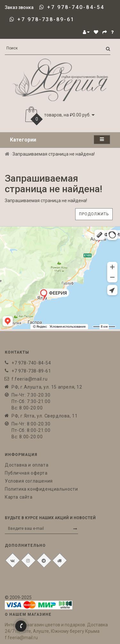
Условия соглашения (29, 481)
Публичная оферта (26, 473)
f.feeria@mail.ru (30, 379)
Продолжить (94, 214)
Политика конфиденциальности (41, 489)
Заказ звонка (19, 7)
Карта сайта (19, 497)
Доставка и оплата (27, 465)
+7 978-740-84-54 (76, 7)
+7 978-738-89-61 (46, 19)
